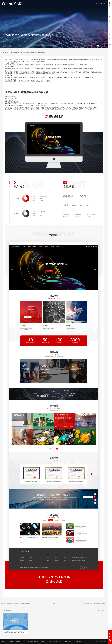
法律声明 (11, 642)
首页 (110, 16)
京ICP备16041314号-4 (52, 642)
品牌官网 (6, 39)
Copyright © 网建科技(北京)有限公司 (36, 642)
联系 (110, 46)
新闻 (110, 40)
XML (61, 642)
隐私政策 (18, 642)
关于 (110, 28)
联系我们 (4, 642)
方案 (110, 34)
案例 (110, 22)
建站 (24, 642)
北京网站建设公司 (68, 642)
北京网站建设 (78, 642)
